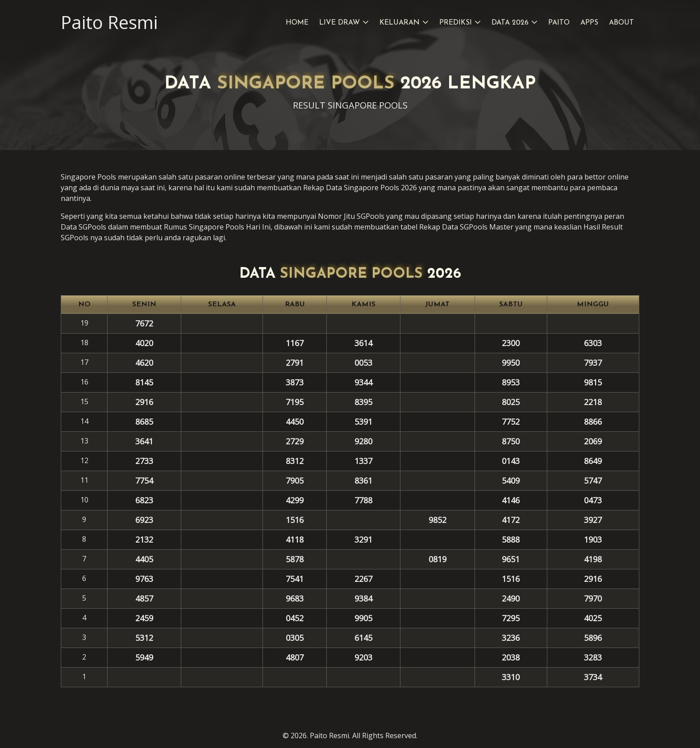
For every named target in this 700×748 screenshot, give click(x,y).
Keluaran (400, 23)
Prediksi (456, 23)
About (621, 23)
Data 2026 (510, 23)
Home (297, 23)
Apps (589, 23)
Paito (559, 23)
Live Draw (340, 23)
